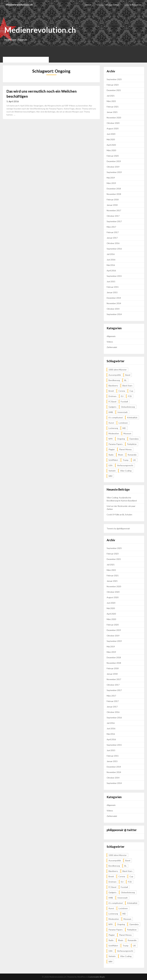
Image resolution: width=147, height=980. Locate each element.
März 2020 (111, 150)
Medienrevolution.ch (19, 5)
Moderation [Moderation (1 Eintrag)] (114, 433)
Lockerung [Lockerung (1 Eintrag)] (113, 428)
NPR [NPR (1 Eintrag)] (111, 439)
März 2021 (111, 101)
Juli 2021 (111, 96)
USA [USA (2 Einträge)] (111, 465)
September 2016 (114, 249)
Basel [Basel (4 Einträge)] (128, 375)
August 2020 (113, 128)
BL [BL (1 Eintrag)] (125, 380)
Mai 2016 (111, 265)
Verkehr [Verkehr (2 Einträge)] (112, 471)
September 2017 (114, 221)
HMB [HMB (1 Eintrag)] (111, 412)
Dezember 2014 (114, 298)
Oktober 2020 (113, 123)
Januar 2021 (112, 112)
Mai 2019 (111, 178)
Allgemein (111, 336)
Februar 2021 (113, 107)
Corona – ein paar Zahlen (108, 5)
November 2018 (114, 194)
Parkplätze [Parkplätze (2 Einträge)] (132, 444)
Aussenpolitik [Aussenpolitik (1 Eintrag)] (115, 375)
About (88, 5)
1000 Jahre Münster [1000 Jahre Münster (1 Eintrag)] (118, 370)
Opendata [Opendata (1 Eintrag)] (134, 439)
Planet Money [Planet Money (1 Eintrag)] (125, 449)
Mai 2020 (111, 139)
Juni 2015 (111, 281)
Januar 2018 (112, 205)
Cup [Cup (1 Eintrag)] (131, 391)
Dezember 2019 (114, 161)
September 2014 (114, 314)
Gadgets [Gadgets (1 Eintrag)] (112, 407)
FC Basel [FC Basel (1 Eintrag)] (112, 402)
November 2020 (114, 118)
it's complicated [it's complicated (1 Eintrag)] (116, 417)
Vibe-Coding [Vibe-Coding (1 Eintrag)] (126, 471)
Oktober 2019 (113, 167)
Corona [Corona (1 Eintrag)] (122, 391)
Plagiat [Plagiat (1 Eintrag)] (112, 449)
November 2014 (114, 303)
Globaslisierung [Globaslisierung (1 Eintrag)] (128, 407)
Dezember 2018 (114, 189)
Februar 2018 (113, 199)
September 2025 (114, 79)
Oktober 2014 (113, 309)
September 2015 (114, 276)
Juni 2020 (111, 134)
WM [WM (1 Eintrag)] (110, 476)
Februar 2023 (113, 85)
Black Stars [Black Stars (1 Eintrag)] (127, 386)
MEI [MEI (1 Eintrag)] (124, 428)
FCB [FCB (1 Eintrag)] (130, 396)
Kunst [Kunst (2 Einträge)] (111, 423)
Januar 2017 (112, 238)
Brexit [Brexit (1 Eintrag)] (111, 391)
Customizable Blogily (97, 977)
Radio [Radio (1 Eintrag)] (111, 455)
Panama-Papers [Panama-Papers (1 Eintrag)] (116, 444)
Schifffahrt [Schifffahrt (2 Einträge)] (113, 460)
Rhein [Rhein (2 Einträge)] (121, 455)
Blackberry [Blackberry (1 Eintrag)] (113, 386)
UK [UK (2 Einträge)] (134, 460)
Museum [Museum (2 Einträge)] (127, 433)
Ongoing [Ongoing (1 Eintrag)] (121, 439)
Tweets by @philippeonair (118, 528)
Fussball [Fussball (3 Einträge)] (124, 402)
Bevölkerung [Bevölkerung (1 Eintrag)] (114, 380)
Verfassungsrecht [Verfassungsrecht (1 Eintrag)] (125, 465)
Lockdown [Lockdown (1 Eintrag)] (123, 423)
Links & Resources (133, 5)
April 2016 (111, 271)
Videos (110, 342)
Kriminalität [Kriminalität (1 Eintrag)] (132, 417)
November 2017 (114, 210)
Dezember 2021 (114, 90)
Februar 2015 (113, 287)
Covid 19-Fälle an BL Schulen (119, 515)
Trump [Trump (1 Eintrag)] (126, 460)
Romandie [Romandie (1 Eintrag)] (132, 455)
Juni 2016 (111, 260)
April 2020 (111, 145)
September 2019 (114, 172)
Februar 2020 (113, 156)
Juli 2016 (111, 254)
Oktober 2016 (113, 243)
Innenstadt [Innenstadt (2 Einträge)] (123, 412)
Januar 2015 (112, 292)
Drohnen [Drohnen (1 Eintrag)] (112, 396)
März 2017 (111, 227)
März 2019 (111, 183)
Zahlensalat (112, 347)
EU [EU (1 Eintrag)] (122, 396)
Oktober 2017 (113, 216)
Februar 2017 (113, 232)
